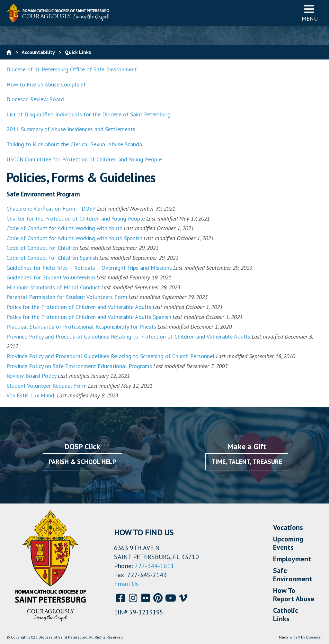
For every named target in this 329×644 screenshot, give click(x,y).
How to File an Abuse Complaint (46, 84)
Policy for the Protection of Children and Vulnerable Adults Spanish (89, 317)
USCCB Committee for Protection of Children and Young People (84, 159)
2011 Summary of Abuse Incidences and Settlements (71, 129)
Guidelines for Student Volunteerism (51, 277)
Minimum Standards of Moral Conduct (53, 287)
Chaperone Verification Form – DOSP (51, 209)
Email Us (126, 584)
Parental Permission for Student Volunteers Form (67, 297)
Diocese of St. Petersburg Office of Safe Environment (72, 69)
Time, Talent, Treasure (247, 462)
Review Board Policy (31, 376)
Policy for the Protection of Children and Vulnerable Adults (79, 307)
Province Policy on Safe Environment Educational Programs (79, 366)
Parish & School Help (82, 462)
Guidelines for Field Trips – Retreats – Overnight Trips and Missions (89, 268)
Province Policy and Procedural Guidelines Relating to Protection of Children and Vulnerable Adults (128, 336)
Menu (310, 13)
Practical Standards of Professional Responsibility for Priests (81, 327)
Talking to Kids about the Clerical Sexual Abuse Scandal (75, 144)
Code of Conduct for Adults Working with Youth (64, 228)
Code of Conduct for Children (42, 248)
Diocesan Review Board (35, 99)
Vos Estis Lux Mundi (31, 395)
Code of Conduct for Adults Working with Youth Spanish (74, 238)
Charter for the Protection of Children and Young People (76, 218)
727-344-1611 (154, 566)
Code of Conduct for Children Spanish (52, 258)
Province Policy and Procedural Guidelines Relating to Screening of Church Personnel (111, 356)
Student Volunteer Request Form (47, 386)
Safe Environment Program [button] (43, 194)
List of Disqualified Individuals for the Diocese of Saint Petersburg (89, 114)
